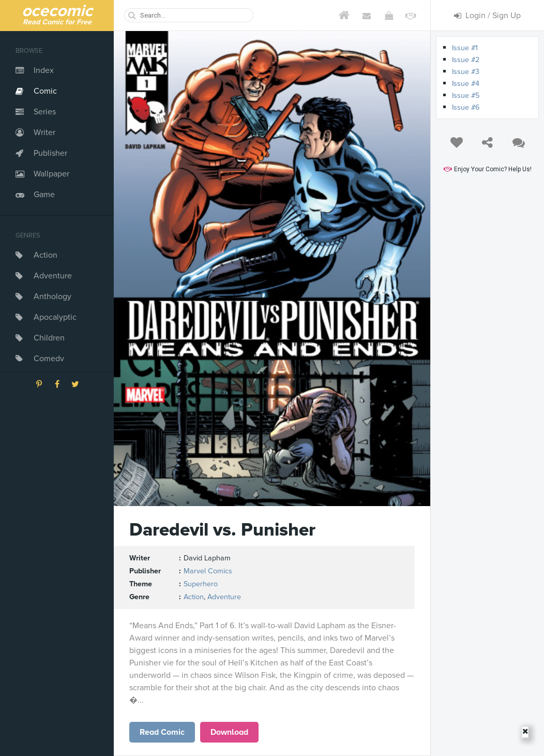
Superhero (201, 584)
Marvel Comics (208, 571)
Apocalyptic (55, 317)
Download (229, 732)
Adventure (53, 276)
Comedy (49, 359)
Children (49, 338)
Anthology (52, 297)
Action (46, 255)
